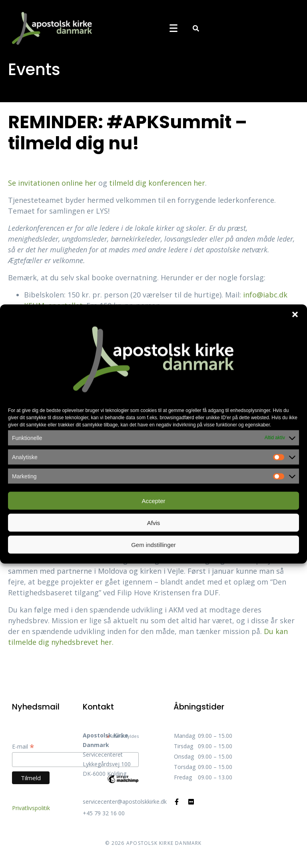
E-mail (23, 746)
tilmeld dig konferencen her (157, 183)
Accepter (153, 500)
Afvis (154, 522)
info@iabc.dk (265, 295)
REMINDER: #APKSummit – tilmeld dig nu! (128, 133)
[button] (295, 315)
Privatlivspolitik (31, 808)
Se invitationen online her (52, 183)
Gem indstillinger (153, 544)
